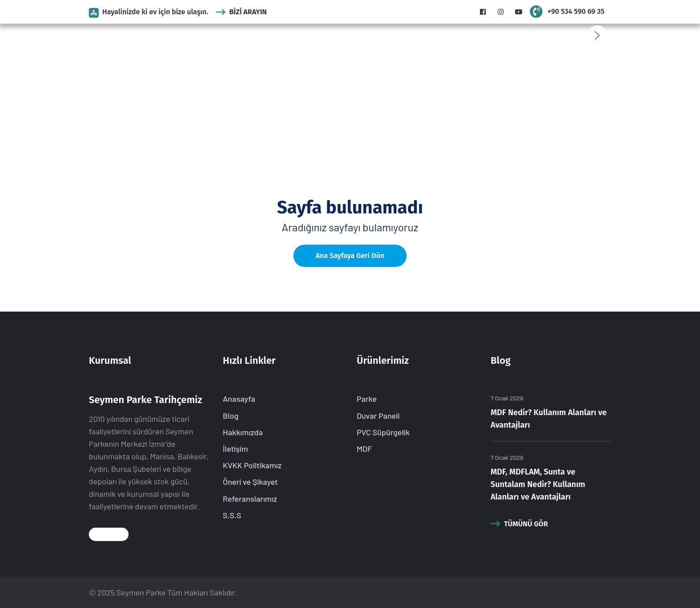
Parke (244, 35)
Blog (390, 35)
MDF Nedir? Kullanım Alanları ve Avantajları (549, 419)
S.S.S (412, 35)
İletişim (496, 35)
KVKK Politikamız (252, 465)
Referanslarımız (452, 35)
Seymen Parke (141, 592)
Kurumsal (213, 35)
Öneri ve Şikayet (250, 482)
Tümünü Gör (519, 524)
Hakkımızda (243, 432)
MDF (370, 35)
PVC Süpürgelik (332, 35)
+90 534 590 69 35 (576, 11)
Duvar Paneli (281, 35)
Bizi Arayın (241, 12)
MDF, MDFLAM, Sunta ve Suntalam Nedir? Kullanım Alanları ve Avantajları (538, 484)
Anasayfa (177, 35)
